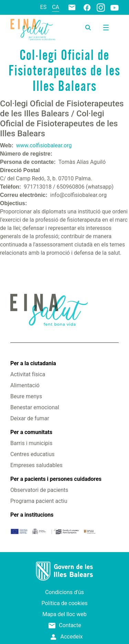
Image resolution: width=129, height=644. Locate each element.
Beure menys (26, 396)
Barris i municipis (31, 443)
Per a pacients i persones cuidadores (56, 479)
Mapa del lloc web (64, 614)
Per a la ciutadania (33, 363)
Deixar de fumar (30, 418)
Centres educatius (33, 454)
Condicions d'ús (64, 592)
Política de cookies (65, 603)
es (44, 7)
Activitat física (28, 374)
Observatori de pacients (39, 490)
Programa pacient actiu (39, 501)
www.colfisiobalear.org (44, 145)
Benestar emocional (35, 407)
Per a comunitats (31, 432)
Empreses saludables (36, 465)
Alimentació (25, 385)
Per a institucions (32, 515)
